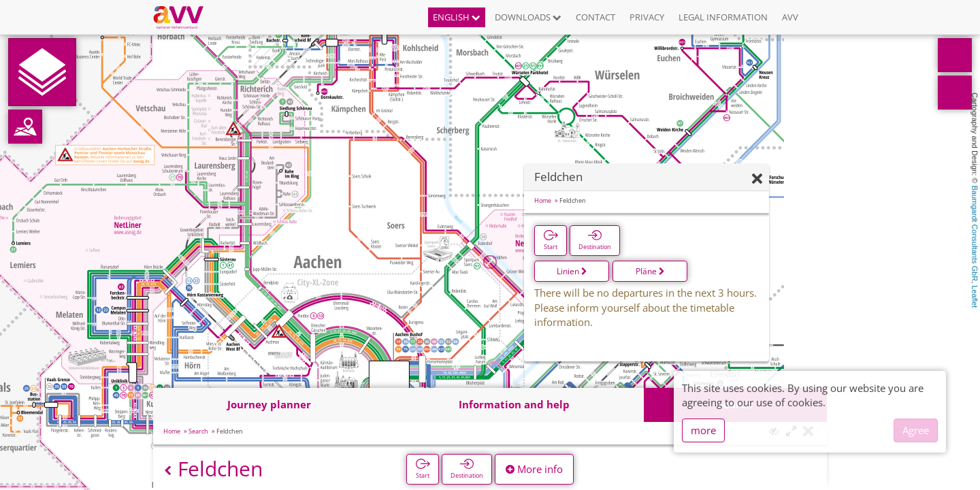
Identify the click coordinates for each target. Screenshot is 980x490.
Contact (595, 17)
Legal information (723, 17)
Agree (916, 430)
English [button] (457, 17)
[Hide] (757, 179)
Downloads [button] (528, 17)
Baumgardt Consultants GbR (975, 234)
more (703, 430)
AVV (790, 17)
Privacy (647, 17)
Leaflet (975, 296)
